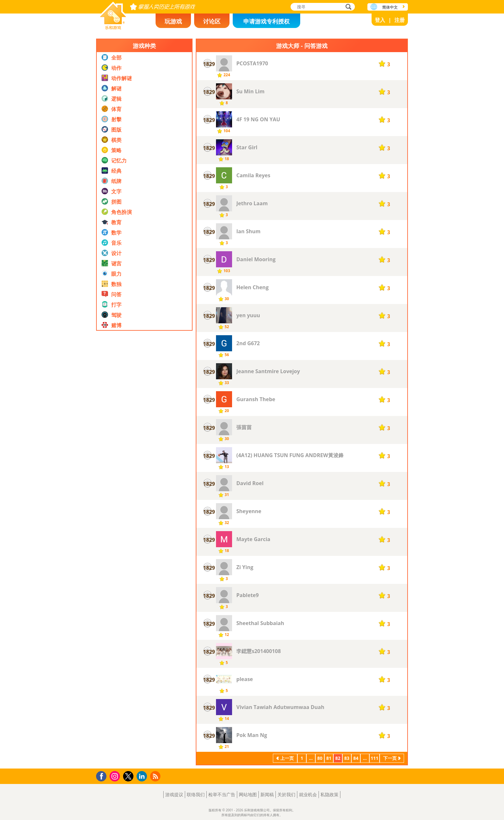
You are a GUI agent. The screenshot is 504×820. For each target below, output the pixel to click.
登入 (380, 20)
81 (329, 758)
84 (356, 758)
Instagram (116, 776)
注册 (400, 20)
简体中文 (390, 7)
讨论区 (212, 21)
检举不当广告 (222, 794)
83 (347, 758)
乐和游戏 (113, 14)
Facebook (103, 775)
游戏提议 (174, 794)
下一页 (390, 758)
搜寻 (347, 7)
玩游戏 (173, 21)
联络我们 (196, 794)
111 (374, 758)
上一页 (287, 758)
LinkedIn (143, 776)
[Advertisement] (144, 473)
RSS (156, 776)
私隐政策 (329, 794)
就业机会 (308, 794)
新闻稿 (267, 794)
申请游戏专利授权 (266, 21)
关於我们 (286, 794)
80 (320, 758)
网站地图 (248, 794)
